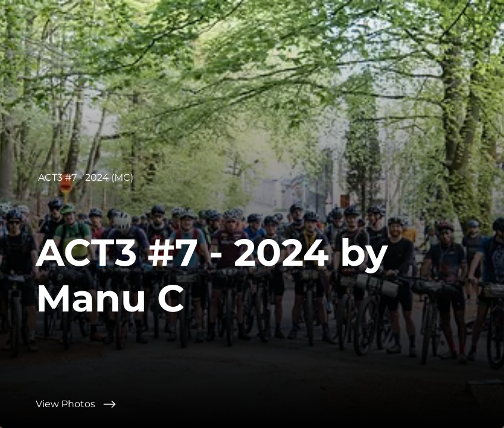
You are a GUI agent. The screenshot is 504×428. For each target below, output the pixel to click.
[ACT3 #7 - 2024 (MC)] (87, 177)
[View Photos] (270, 404)
